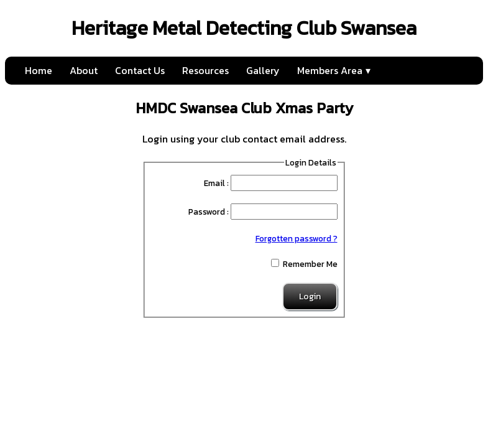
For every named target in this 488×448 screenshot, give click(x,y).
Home (39, 70)
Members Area (330, 70)
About (84, 70)
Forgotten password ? (297, 238)
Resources (205, 70)
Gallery (263, 70)
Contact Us (140, 70)
